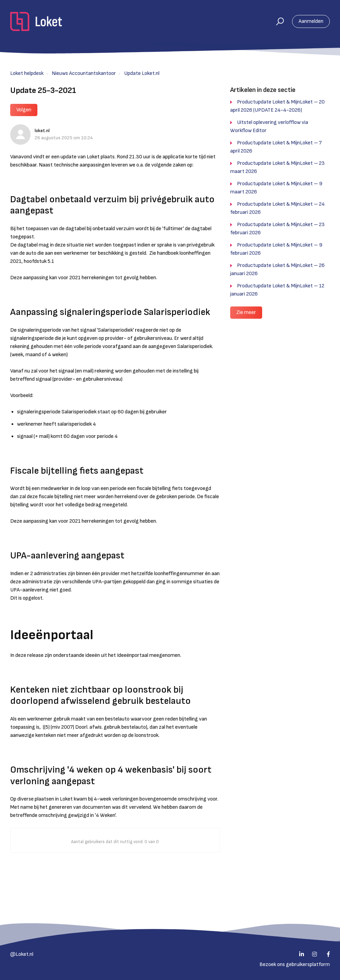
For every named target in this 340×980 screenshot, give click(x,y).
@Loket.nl (22, 954)
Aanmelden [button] (311, 21)
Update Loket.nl (142, 73)
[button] (277, 21)
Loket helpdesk (27, 73)
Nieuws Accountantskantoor (84, 73)
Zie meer (246, 312)
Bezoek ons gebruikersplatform (295, 965)
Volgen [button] (24, 110)
